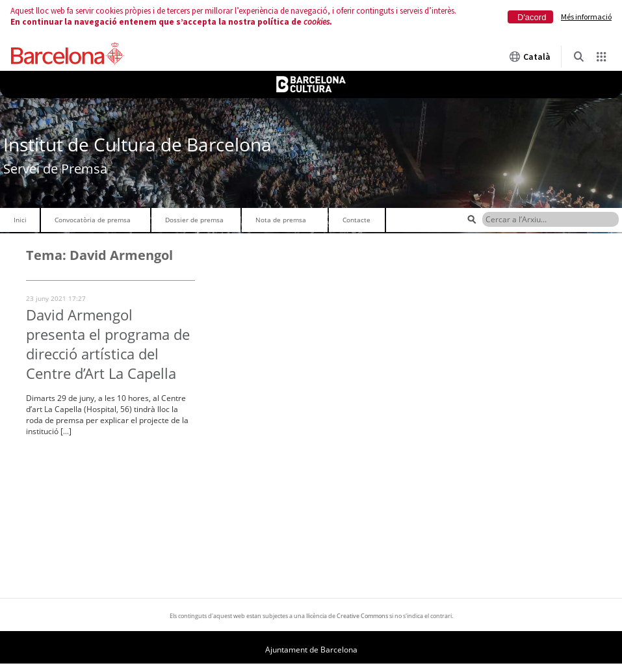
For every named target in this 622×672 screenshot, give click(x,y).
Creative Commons (362, 616)
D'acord (532, 17)
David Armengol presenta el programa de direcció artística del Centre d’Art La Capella (108, 344)
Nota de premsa (281, 220)
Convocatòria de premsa (93, 220)
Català (530, 57)
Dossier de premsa (194, 220)
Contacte (356, 220)
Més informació (586, 17)
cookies (317, 22)
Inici (20, 220)
